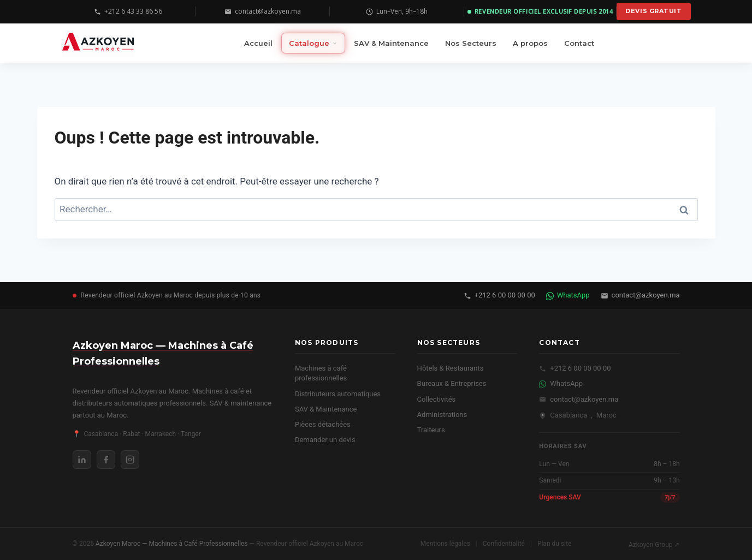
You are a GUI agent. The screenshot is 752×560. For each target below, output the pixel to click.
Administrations (442, 415)
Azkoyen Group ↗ (654, 545)
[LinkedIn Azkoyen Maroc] (82, 460)
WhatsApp (568, 295)
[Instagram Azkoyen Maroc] (130, 460)
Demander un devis (325, 440)
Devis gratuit (653, 11)
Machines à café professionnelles (321, 373)
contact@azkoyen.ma (263, 11)
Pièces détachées (323, 424)
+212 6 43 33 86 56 (128, 11)
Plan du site (554, 544)
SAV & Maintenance (326, 409)
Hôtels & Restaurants (451, 368)
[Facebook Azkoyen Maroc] (106, 460)
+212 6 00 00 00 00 (499, 295)
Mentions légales (445, 544)
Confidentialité (504, 544)
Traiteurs (431, 430)
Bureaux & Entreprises (452, 383)
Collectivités (437, 399)
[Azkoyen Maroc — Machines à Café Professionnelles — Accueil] (98, 43)
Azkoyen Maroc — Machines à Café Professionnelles (173, 544)
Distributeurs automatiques (338, 394)
